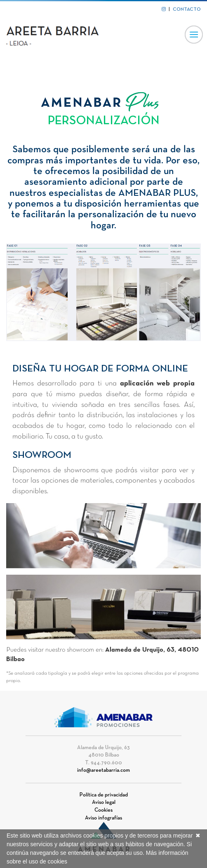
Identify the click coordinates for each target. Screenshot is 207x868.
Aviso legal (104, 803)
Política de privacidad (104, 795)
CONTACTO (187, 9)
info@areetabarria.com (103, 771)
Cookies (103, 810)
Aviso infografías (103, 818)
